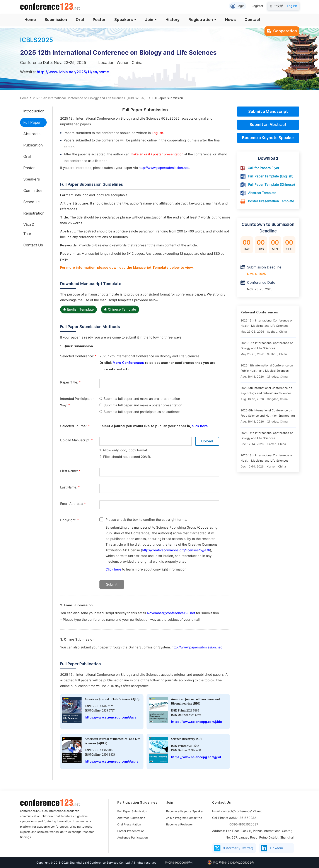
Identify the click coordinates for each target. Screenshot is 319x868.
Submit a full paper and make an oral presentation (140, 399)
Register (257, 6)
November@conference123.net (171, 613)
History (173, 20)
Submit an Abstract (268, 125)
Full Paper (32, 122)
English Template (78, 309)
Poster (99, 20)
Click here (113, 569)
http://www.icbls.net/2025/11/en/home (73, 72)
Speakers (125, 20)
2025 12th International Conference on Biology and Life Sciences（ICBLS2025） (90, 98)
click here (200, 426)
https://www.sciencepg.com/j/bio (197, 722)
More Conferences (128, 363)
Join (151, 20)
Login (237, 6)
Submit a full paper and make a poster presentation (141, 405)
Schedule (32, 202)
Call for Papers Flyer (264, 168)
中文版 (278, 6)
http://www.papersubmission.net (164, 168)
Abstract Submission (131, 818)
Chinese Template (120, 309)
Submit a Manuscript (268, 111)
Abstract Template (262, 193)
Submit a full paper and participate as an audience (140, 412)
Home (30, 20)
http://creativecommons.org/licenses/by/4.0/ (176, 550)
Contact (252, 20)
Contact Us (33, 245)
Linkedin (272, 848)
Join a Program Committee (184, 818)
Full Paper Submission (132, 811)
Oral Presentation (129, 824)
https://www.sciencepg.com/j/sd (196, 757)
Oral (80, 20)
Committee (33, 191)
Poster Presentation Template (271, 201)
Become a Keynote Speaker (268, 138)
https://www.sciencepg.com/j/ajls (111, 717)
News (230, 20)
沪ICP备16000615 (176, 863)
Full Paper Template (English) (271, 176)
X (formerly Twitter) (234, 848)
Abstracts (32, 134)
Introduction (34, 111)
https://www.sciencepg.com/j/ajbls (112, 761)
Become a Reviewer (180, 824)
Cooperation (282, 31)
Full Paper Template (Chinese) (271, 185)
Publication (33, 145)
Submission (56, 20)
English (292, 6)
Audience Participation (133, 837)
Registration (202, 20)
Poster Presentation (131, 831)
